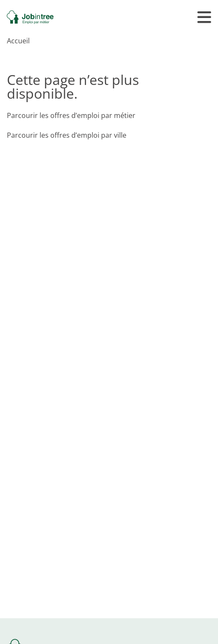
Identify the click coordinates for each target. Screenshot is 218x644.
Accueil (18, 41)
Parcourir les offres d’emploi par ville (67, 135)
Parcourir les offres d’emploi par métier (71, 115)
